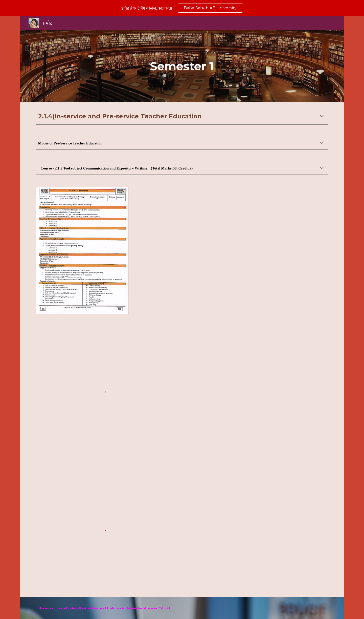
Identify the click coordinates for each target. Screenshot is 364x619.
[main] (182, 66)
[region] (182, 8)
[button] (322, 116)
